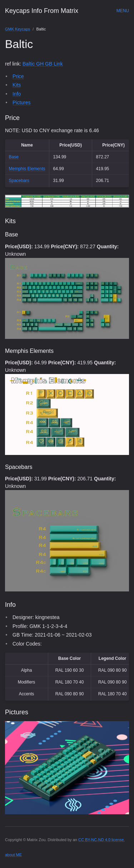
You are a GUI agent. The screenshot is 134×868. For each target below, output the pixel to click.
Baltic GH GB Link (43, 64)
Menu (123, 11)
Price (18, 76)
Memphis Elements (27, 169)
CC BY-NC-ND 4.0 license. (101, 840)
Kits (17, 85)
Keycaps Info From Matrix (42, 11)
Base (14, 157)
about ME (13, 855)
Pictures (22, 102)
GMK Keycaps (18, 29)
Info (17, 94)
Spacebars (19, 181)
